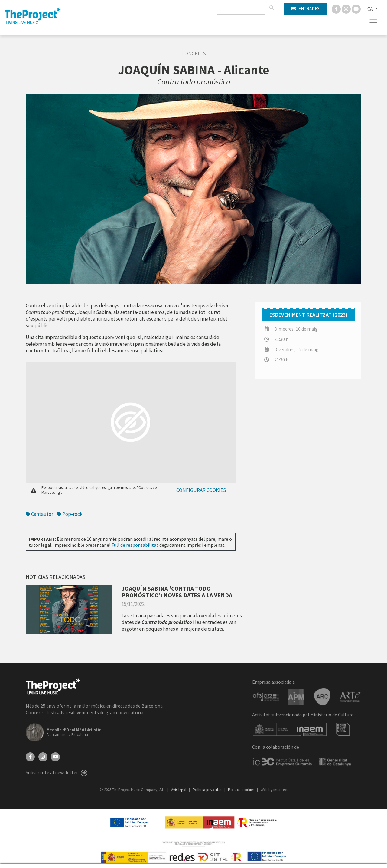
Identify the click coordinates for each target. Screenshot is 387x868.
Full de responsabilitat (135, 545)
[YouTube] (55, 756)
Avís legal (179, 790)
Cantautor (39, 514)
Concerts (194, 54)
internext (280, 790)
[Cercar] (272, 8)
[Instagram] (347, 8)
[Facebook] (337, 8)
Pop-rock (70, 514)
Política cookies (242, 790)
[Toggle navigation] (374, 22)
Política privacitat (208, 790)
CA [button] (371, 9)
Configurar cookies (201, 490)
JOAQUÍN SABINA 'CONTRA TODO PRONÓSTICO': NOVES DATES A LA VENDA (177, 592)
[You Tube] (356, 8)
